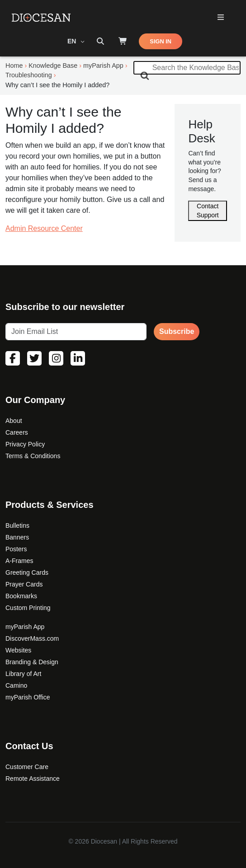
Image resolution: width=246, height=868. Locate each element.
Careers (17, 432)
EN (73, 41)
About (14, 421)
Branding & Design (32, 662)
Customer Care (27, 767)
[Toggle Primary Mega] (220, 18)
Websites (18, 650)
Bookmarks (21, 596)
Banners (17, 537)
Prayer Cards (24, 584)
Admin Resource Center (44, 228)
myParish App (25, 627)
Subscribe (177, 331)
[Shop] (123, 42)
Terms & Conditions (33, 456)
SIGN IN (161, 41)
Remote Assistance (33, 779)
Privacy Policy (25, 444)
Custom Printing (28, 608)
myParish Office (28, 697)
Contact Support (208, 211)
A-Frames (19, 561)
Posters (16, 549)
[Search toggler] (100, 42)
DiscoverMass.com (32, 638)
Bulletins (17, 525)
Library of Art (23, 674)
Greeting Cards (27, 572)
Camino (16, 685)
